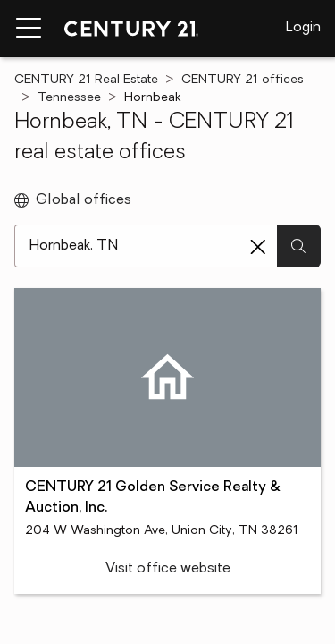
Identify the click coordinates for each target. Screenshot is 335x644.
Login (303, 28)
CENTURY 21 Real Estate (86, 80)
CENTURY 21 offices (243, 80)
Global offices (73, 200)
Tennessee (69, 98)
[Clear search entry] (258, 247)
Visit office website (168, 569)
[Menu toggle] (29, 29)
